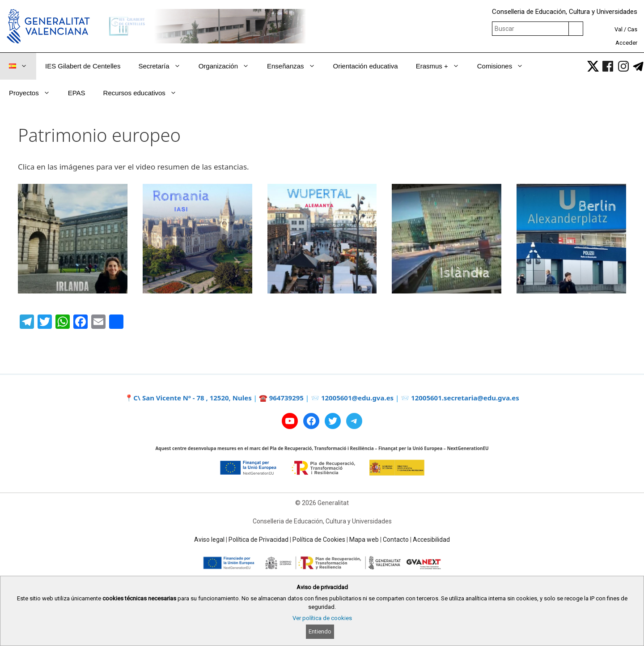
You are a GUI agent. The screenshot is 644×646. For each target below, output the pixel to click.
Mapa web (364, 540)
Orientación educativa (366, 66)
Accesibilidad (431, 540)
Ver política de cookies (322, 618)
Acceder (626, 43)
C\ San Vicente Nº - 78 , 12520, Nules (193, 398)
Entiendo (320, 631)
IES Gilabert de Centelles (83, 66)
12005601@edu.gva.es (357, 398)
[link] (593, 66)
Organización (228, 66)
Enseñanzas (296, 66)
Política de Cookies (319, 540)
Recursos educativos (144, 93)
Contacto (396, 540)
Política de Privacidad (258, 540)
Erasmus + (442, 66)
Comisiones (505, 66)
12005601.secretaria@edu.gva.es (465, 398)
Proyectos (34, 93)
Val (619, 29)
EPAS (77, 93)
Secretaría (164, 66)
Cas (632, 29)
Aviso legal (209, 540)
